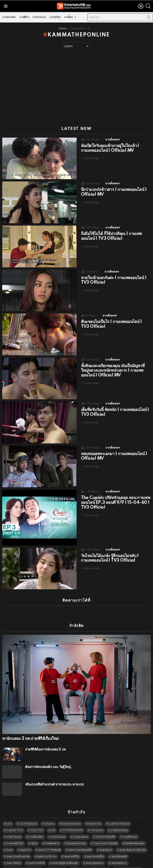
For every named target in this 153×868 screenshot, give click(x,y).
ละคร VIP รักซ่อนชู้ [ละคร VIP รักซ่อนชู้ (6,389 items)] (49, 842)
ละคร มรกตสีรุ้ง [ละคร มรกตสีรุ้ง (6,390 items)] (95, 849)
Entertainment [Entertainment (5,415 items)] (71, 816)
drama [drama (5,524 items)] (49, 816)
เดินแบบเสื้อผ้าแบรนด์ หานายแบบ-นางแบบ (55, 777)
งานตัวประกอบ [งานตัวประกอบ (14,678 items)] (119, 823)
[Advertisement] (77, 85)
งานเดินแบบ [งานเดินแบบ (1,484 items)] (130, 829)
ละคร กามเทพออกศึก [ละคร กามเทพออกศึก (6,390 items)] (80, 842)
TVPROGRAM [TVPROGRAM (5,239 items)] (73, 823)
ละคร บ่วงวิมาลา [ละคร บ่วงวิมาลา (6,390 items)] (47, 849)
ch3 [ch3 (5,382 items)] (9, 816)
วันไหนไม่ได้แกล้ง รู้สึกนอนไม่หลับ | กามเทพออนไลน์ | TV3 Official (110, 558)
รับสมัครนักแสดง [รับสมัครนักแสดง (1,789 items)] (135, 836)
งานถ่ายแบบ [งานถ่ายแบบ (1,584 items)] (14, 829)
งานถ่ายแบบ (39, 17)
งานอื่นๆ (68, 18)
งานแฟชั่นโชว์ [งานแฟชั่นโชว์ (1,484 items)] (15, 836)
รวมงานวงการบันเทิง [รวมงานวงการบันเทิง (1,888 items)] (106, 836)
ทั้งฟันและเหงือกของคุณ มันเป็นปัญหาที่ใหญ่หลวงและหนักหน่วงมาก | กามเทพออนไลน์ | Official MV (113, 371)
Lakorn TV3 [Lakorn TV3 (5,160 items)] (15, 823)
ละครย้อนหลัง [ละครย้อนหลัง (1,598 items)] (119, 849)
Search (149, 18)
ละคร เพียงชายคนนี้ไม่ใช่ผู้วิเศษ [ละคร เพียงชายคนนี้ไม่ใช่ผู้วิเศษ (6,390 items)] (91, 862)
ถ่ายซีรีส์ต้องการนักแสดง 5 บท (46, 742)
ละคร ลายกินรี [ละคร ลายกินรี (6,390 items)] (37, 855)
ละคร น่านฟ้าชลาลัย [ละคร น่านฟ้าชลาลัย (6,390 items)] (18, 849)
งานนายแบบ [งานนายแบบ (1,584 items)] (81, 829)
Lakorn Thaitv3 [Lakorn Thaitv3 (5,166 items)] (119, 816)
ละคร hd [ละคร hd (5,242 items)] (26, 842)
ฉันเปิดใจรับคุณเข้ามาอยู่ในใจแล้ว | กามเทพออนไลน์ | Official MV (110, 148)
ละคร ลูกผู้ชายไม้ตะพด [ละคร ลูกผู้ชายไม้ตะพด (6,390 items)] (65, 855)
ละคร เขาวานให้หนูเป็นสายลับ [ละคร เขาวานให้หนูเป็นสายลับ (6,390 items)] (24, 862)
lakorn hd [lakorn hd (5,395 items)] (95, 816)
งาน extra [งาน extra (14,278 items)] (97, 823)
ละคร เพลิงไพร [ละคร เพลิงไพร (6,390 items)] (57, 862)
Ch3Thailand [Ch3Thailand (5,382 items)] (28, 816)
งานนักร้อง (55, 17)
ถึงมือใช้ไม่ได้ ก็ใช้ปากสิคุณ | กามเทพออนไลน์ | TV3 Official (111, 236)
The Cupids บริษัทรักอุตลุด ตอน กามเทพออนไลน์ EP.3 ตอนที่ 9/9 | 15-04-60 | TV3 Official (116, 503)
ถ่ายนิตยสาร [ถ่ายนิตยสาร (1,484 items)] (52, 836)
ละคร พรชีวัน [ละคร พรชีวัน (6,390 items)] (72, 849)
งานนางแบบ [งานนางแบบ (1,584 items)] (58, 829)
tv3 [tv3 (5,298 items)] (53, 823)
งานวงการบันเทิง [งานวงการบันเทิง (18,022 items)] (105, 829)
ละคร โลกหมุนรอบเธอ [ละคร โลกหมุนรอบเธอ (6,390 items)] (129, 862)
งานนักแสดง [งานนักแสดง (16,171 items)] (36, 829)
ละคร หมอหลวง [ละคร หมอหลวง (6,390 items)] (95, 855)
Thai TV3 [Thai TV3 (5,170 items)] (37, 823)
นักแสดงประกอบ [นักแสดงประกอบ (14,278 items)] (76, 836)
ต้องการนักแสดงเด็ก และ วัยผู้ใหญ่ (48, 759)
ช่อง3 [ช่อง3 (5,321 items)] (34, 836)
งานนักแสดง (9, 17)
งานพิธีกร (24, 17)
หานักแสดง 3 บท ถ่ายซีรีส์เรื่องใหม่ (30, 731)
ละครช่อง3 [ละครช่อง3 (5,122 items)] (106, 842)
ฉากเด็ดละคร (112, 140)
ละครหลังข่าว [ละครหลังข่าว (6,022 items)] (119, 855)
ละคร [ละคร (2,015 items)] (10, 842)
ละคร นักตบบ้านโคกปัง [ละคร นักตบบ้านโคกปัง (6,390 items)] (133, 842)
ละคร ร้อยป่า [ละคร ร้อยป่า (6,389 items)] (14, 855)
